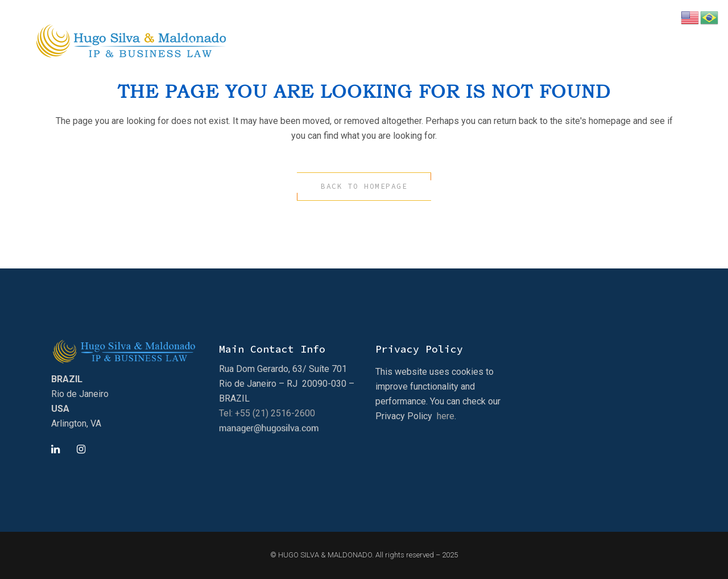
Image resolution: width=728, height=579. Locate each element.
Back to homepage (364, 186)
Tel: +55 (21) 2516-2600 (267, 413)
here (446, 416)
